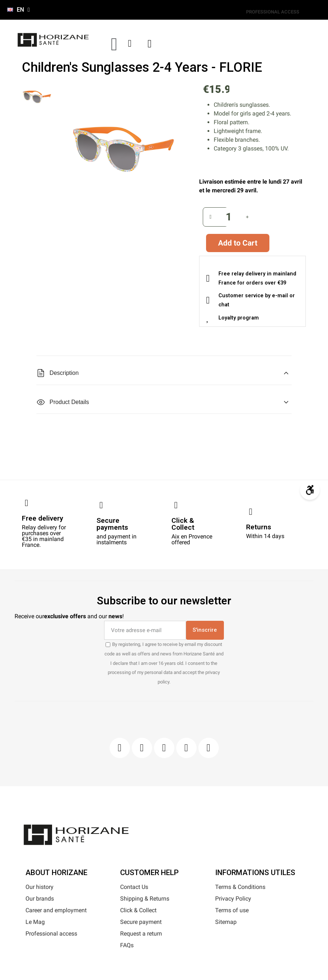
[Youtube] (186, 748)
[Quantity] (229, 217)
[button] (114, 44)
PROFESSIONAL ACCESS (273, 12)
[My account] (130, 44)
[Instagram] (142, 748)
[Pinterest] (164, 748)
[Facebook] (120, 748)
